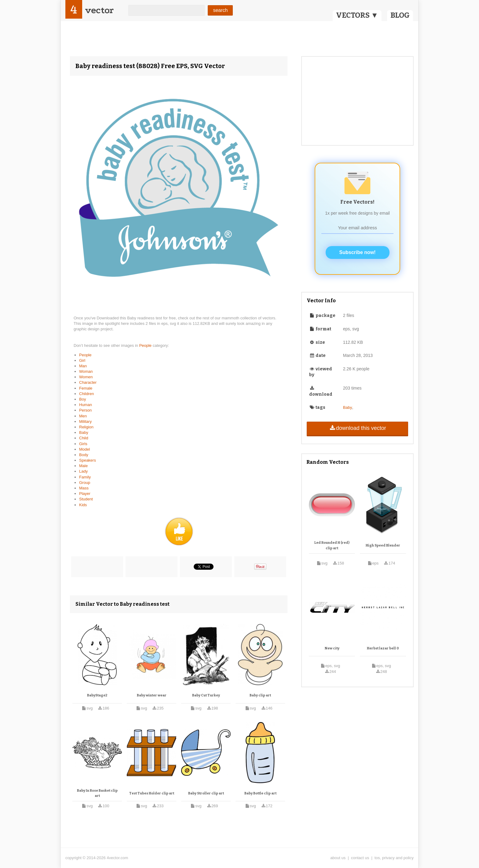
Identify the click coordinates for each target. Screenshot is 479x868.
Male (83, 466)
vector (99, 10)
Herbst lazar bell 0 (383, 648)
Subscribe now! (358, 252)
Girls (83, 444)
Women (86, 377)
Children (86, 394)
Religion (86, 427)
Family (85, 477)
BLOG (400, 15)
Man (83, 366)
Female (86, 388)
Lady (83, 471)
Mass (84, 488)
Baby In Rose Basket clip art (97, 793)
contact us (360, 858)
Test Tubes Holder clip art (152, 793)
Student (86, 499)
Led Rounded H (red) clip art (332, 545)
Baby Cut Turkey (206, 695)
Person (85, 410)
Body (84, 455)
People (146, 345)
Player (85, 494)
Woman (86, 371)
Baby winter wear (152, 695)
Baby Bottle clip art (260, 793)
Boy (82, 399)
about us (338, 858)
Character (88, 382)
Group (85, 483)
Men (83, 416)
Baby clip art (260, 695)
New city (332, 648)
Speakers (88, 460)
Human (86, 405)
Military (85, 421)
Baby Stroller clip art (206, 793)
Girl (82, 360)
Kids (83, 505)
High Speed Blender (383, 545)
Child (84, 438)
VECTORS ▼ (357, 15)
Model (84, 449)
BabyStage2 (97, 695)
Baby (84, 432)
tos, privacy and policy (394, 858)
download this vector (357, 428)
